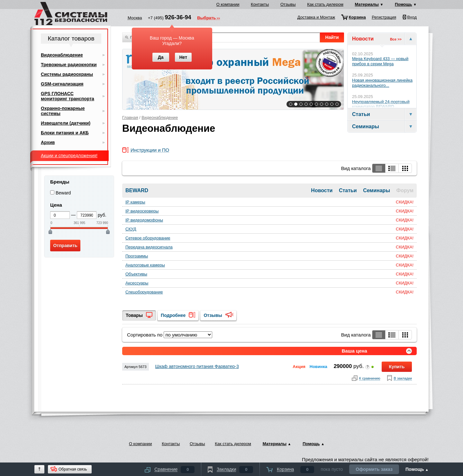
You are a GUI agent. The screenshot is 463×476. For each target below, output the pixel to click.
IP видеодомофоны (144, 220)
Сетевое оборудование (148, 238)
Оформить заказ (374, 469)
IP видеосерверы (142, 211)
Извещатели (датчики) (66, 123)
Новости (322, 190)
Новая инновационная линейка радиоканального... (382, 83)
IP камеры (135, 202)
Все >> (396, 39)
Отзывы (288, 4)
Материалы (367, 4)
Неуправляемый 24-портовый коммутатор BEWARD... (381, 104)
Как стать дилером (325, 4)
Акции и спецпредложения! (69, 156)
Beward (63, 193)
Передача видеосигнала (149, 247)
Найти (332, 37)
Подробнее (173, 315)
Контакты (260, 4)
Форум (405, 190)
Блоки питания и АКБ (65, 133)
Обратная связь (73, 469)
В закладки (403, 378)
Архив (48, 142)
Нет (183, 57)
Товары (134, 315)
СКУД (131, 229)
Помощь (403, 4)
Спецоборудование (144, 292)
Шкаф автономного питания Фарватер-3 (197, 366)
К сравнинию (370, 378)
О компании (228, 4)
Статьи (349, 190)
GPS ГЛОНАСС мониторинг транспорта (68, 96)
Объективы (136, 274)
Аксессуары (137, 283)
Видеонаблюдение (160, 117)
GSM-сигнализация (62, 84)
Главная (130, 117)
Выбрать (206, 18)
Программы (137, 256)
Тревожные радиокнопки (69, 65)
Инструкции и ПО (150, 150)
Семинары (377, 190)
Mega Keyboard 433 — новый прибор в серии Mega (380, 61)
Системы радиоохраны (67, 74)
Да (161, 57)
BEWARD (137, 190)
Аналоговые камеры (145, 265)
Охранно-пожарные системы (63, 111)
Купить (397, 367)
